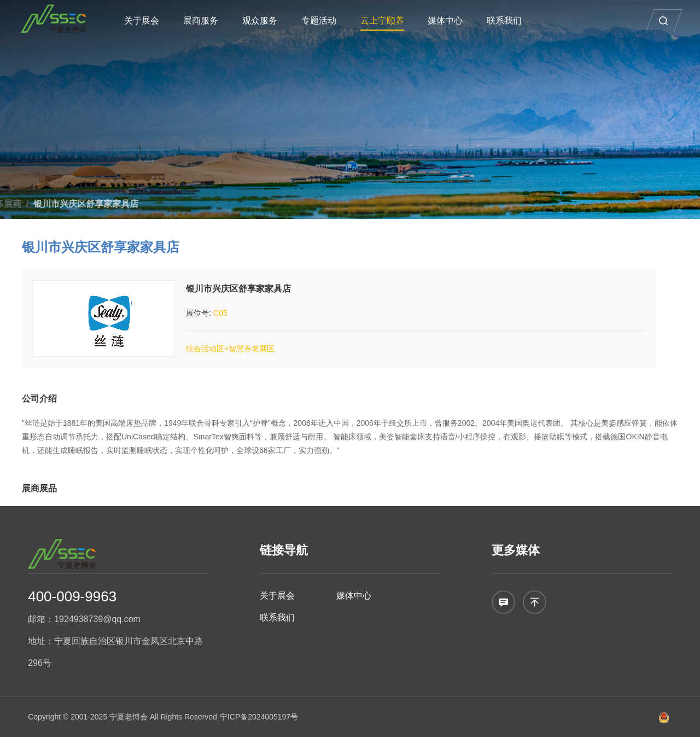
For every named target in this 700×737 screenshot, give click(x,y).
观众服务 (266, 21)
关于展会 (148, 21)
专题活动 (325, 21)
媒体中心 (452, 21)
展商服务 (207, 21)
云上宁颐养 (388, 21)
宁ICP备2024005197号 (259, 717)
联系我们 (511, 21)
